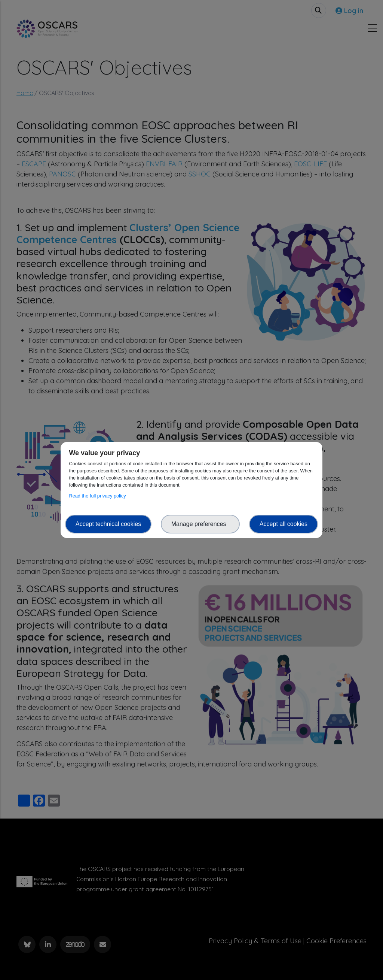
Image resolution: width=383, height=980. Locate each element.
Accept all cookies (284, 524)
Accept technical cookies (108, 524)
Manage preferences (200, 524)
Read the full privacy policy (99, 496)
